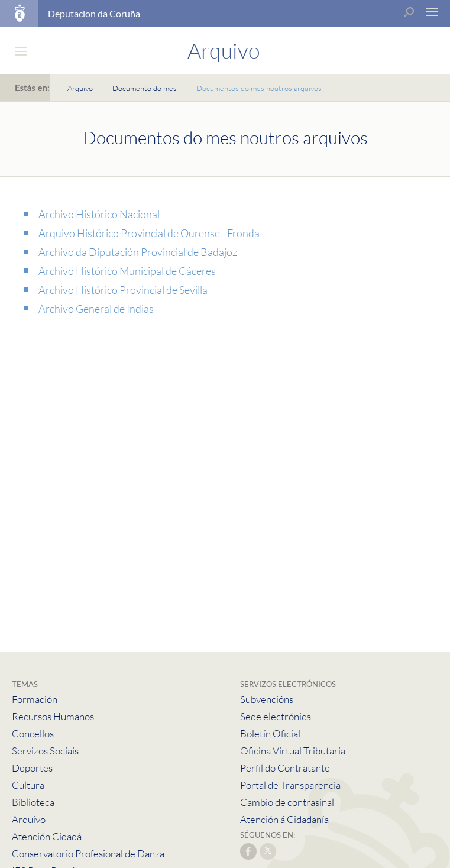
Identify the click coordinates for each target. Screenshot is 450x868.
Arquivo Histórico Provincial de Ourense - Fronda (149, 233)
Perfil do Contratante (285, 768)
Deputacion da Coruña (94, 13)
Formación (35, 699)
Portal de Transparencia (290, 785)
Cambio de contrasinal (287, 802)
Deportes (32, 768)
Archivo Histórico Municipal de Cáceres (127, 271)
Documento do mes (145, 88)
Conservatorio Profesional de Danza (88, 854)
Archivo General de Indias (96, 309)
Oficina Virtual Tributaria (293, 751)
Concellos (33, 733)
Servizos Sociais (45, 751)
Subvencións (267, 699)
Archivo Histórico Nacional (99, 214)
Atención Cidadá (47, 836)
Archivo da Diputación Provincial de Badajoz (138, 252)
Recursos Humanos (53, 716)
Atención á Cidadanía (284, 819)
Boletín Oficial (270, 733)
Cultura (28, 785)
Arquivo (80, 88)
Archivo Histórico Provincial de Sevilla (123, 290)
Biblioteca (33, 802)
